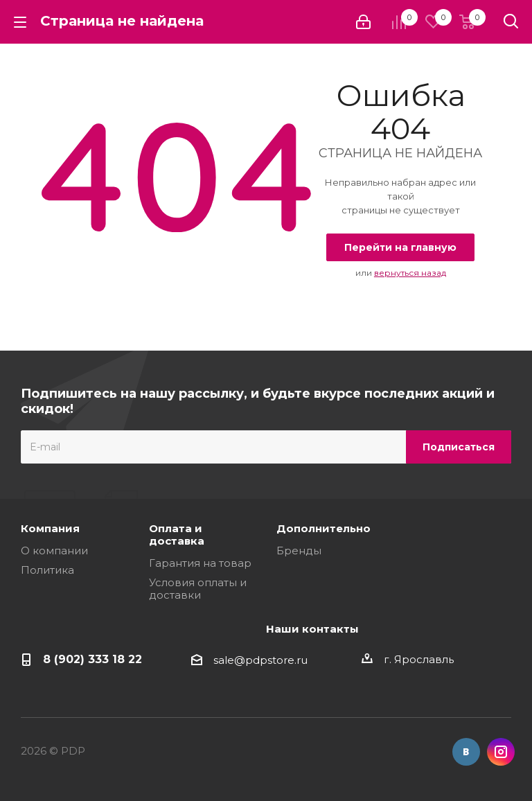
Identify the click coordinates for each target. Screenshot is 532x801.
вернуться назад (410, 273)
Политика (47, 570)
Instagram (501, 752)
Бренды (299, 551)
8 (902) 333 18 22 (92, 659)
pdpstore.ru (276, 660)
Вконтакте (466, 752)
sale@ (229, 660)
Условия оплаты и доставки (198, 589)
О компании (54, 551)
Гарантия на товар (200, 563)
